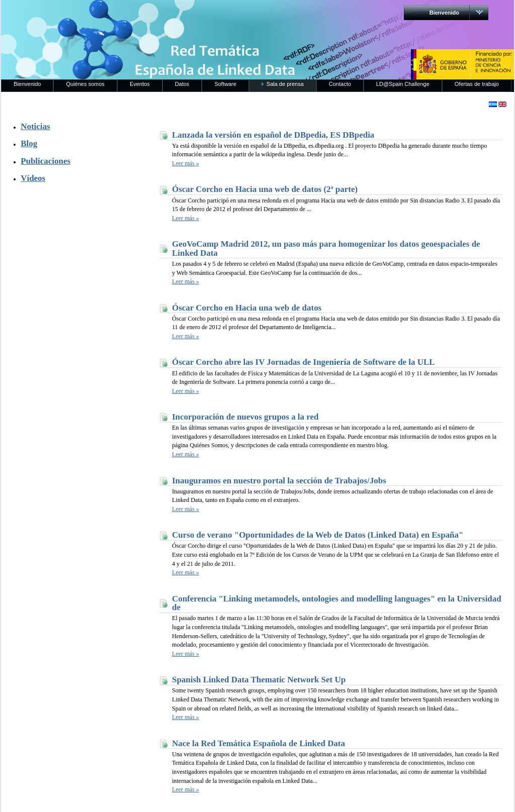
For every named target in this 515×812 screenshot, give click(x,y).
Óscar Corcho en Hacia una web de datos (247, 308)
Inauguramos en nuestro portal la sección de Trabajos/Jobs (279, 481)
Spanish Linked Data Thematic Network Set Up (259, 680)
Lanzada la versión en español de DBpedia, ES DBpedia (273, 135)
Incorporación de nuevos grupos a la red (245, 417)
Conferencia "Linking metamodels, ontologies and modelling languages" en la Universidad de (337, 603)
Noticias (35, 126)
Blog (29, 143)
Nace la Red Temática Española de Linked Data (259, 743)
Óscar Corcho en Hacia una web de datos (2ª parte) (265, 189)
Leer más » (186, 163)
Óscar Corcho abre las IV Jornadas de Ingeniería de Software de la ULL (304, 362)
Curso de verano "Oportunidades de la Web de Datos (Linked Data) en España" (318, 535)
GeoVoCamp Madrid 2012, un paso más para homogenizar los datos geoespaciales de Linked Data (326, 248)
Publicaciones (46, 161)
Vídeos (33, 178)
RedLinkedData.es (106, 15)
